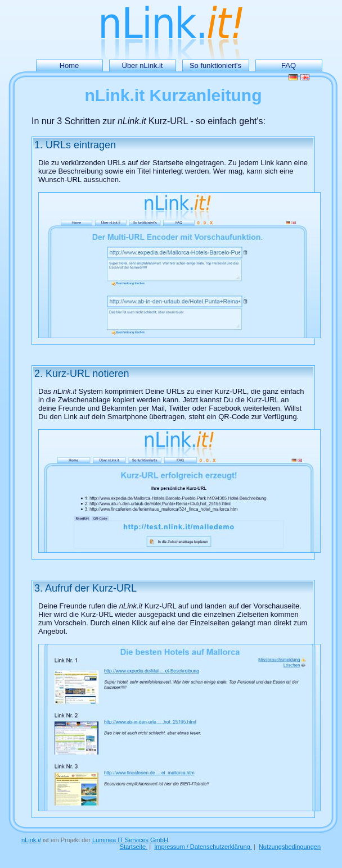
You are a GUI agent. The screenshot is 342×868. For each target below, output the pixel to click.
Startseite (134, 847)
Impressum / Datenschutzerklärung (203, 847)
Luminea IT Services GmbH (130, 840)
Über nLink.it (143, 65)
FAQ (289, 65)
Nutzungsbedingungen (290, 847)
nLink (31, 840)
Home (69, 65)
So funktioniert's (215, 65)
